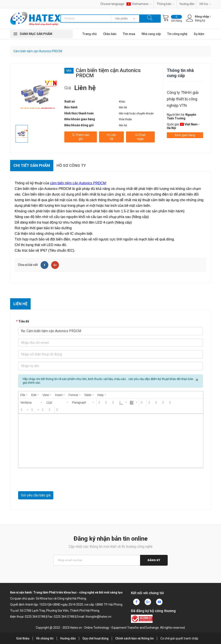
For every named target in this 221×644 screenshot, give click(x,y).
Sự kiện (199, 34)
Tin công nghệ (177, 34)
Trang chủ (90, 34)
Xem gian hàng (185, 135)
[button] (32, 402)
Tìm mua (129, 34)
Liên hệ (111, 137)
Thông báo (166, 4)
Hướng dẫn (187, 4)
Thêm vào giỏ (81, 137)
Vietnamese (139, 4)
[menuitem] (24, 395)
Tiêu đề (24, 321)
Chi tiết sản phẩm (32, 165)
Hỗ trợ (205, 4)
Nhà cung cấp (151, 34)
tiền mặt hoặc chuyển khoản (136, 113)
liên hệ (123, 107)
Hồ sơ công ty (71, 165)
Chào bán (110, 34)
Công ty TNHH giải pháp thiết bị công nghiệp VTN (183, 99)
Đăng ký (154, 560)
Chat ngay (140, 137)
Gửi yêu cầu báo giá (36, 495)
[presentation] (24, 395)
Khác (122, 102)
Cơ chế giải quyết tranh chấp (179, 638)
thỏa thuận (125, 119)
